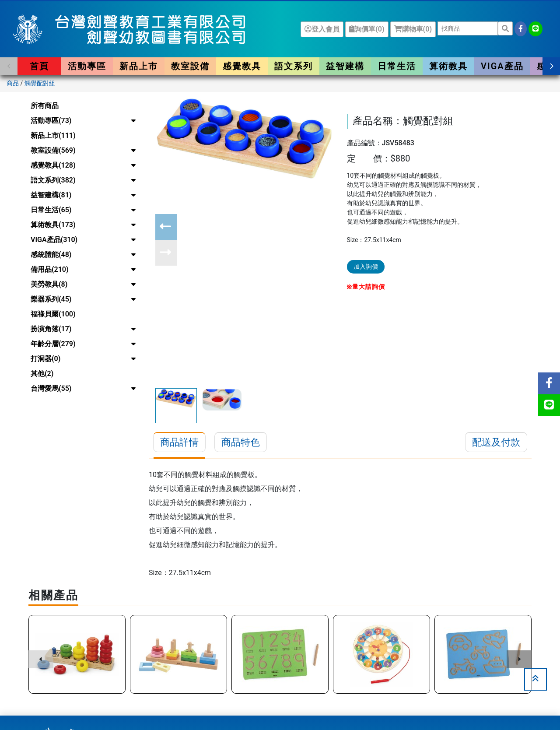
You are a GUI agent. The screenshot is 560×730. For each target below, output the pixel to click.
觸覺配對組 (40, 83)
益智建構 (345, 66)
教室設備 (190, 66)
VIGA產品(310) (54, 240)
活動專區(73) (51, 121)
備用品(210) (50, 269)
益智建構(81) (51, 195)
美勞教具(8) (49, 284)
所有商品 (45, 106)
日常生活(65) (51, 210)
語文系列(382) (53, 180)
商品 (13, 83)
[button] (9, 66)
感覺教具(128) (53, 165)
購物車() (413, 29)
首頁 (39, 66)
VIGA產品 (502, 66)
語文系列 (294, 66)
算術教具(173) (53, 225)
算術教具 (448, 66)
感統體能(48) (51, 254)
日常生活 (397, 66)
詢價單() (367, 29)
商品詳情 (179, 442)
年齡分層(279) (53, 344)
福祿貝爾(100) (53, 314)
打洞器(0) (45, 359)
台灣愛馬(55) (51, 388)
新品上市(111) (53, 135)
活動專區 (87, 66)
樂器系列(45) (51, 299)
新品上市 (139, 66)
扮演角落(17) (51, 329)
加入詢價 (366, 267)
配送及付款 (496, 442)
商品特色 (241, 442)
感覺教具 (242, 66)
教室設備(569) (53, 150)
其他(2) (42, 374)
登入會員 (322, 29)
